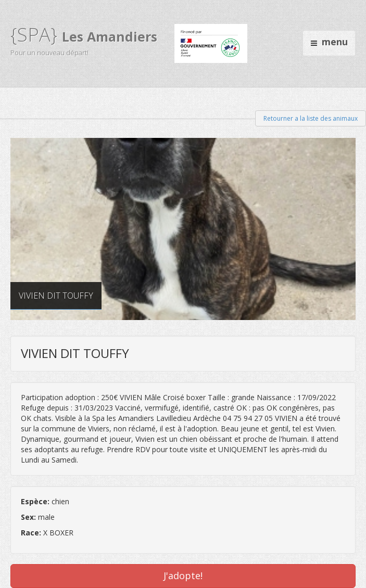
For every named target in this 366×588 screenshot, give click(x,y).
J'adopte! (183, 576)
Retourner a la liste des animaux (311, 118)
